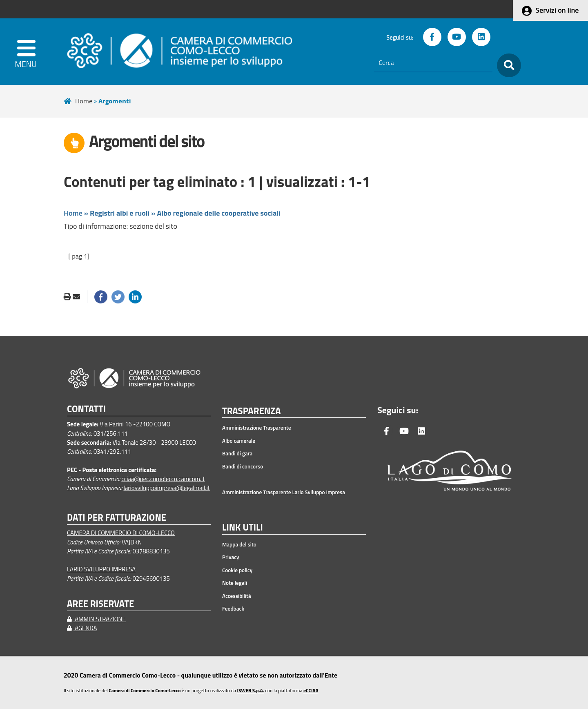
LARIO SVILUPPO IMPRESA (101, 569)
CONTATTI (86, 409)
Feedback (233, 609)
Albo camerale (239, 441)
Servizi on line (557, 10)
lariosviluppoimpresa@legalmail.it (167, 488)
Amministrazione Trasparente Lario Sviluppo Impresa (284, 492)
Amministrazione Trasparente (257, 428)
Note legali (235, 583)
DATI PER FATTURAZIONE (117, 518)
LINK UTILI (243, 528)
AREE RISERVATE (100, 604)
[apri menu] (29, 52)
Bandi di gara (237, 453)
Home (84, 101)
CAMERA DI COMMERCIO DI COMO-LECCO (121, 533)
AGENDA (82, 628)
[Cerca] (433, 63)
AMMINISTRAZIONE (96, 619)
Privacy (231, 557)
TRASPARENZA (252, 411)
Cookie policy (237, 570)
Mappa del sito (239, 544)
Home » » (172, 213)
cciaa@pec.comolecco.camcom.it (163, 479)
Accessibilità (237, 596)
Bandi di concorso (243, 466)
